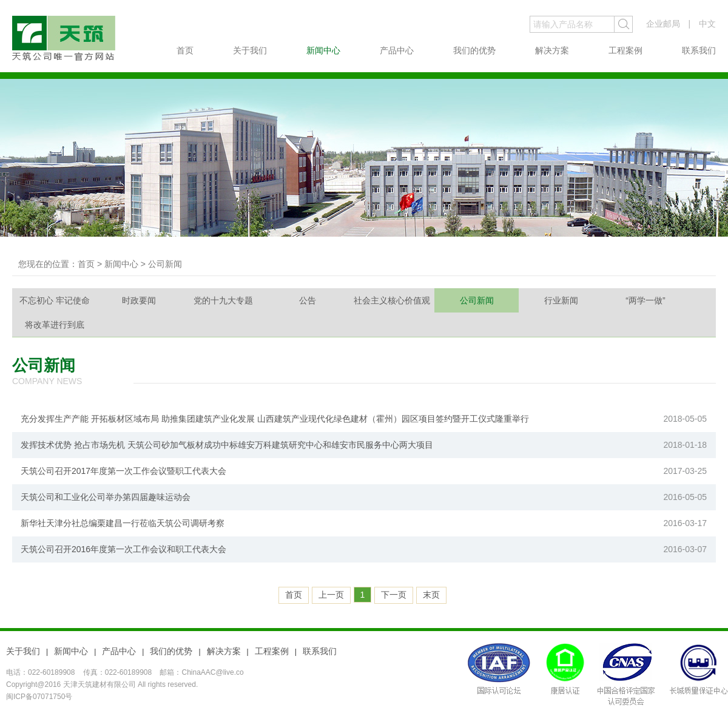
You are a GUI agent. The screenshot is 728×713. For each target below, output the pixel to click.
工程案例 (625, 50)
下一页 (394, 595)
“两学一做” (645, 300)
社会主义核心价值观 (392, 300)
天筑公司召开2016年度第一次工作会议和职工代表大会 (123, 549)
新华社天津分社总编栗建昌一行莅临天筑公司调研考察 (123, 523)
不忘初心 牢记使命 (55, 300)
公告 (308, 300)
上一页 (331, 595)
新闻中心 (323, 50)
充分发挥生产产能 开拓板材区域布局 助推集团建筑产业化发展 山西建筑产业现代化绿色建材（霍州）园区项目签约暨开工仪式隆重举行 (275, 419)
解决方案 (552, 50)
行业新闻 (561, 300)
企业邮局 (663, 24)
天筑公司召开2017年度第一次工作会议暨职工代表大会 (123, 471)
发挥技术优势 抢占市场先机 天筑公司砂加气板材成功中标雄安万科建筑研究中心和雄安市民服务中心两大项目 (227, 445)
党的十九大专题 (223, 300)
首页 (185, 50)
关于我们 (250, 50)
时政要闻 (139, 300)
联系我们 (699, 50)
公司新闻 (477, 300)
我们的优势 (474, 50)
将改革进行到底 (55, 325)
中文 (707, 24)
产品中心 (397, 50)
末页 (431, 595)
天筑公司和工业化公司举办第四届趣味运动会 (106, 497)
